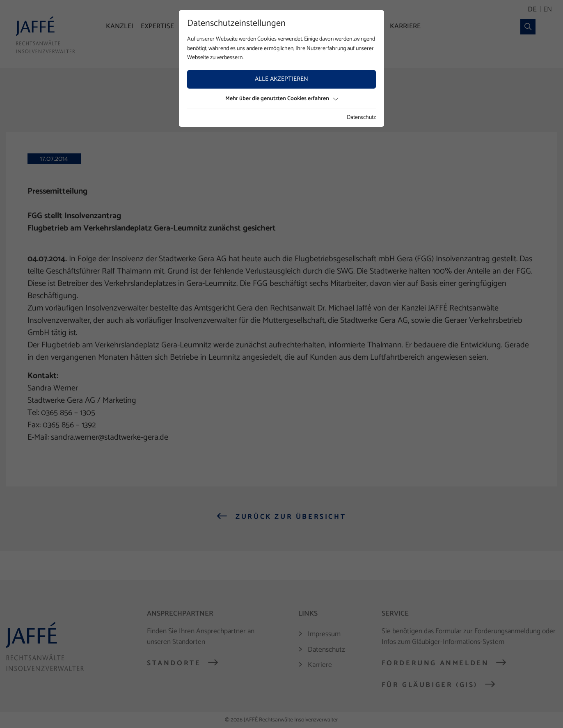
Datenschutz (361, 118)
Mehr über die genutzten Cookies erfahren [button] (282, 99)
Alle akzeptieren (281, 79)
